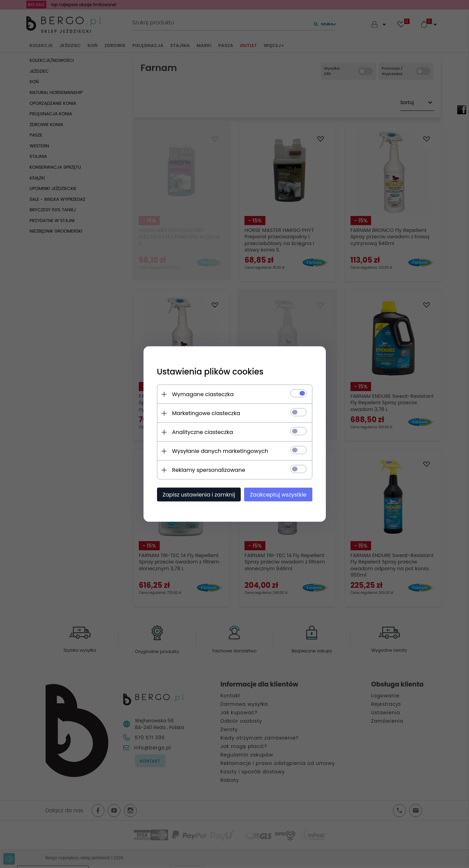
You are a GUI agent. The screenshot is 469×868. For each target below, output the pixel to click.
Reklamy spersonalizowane (209, 470)
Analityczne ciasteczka (203, 432)
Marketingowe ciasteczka (206, 413)
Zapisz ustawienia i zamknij (199, 495)
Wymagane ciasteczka (203, 394)
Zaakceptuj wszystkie (278, 495)
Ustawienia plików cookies (210, 372)
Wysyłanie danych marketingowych (220, 451)
